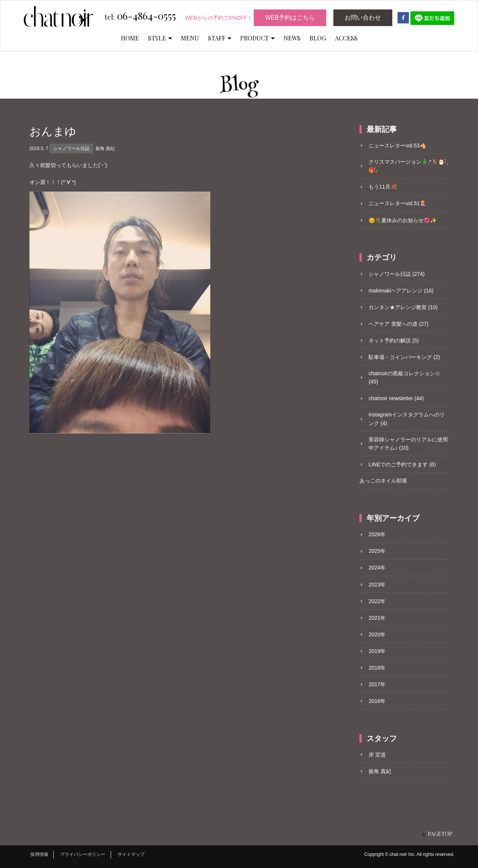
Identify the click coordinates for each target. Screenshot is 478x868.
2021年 (377, 618)
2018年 (377, 668)
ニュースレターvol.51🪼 (397, 203)
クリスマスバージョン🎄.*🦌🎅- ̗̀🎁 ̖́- (408, 166)
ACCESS (346, 38)
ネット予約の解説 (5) (394, 340)
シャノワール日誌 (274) (397, 274)
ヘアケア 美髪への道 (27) (399, 324)
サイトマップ (131, 854)
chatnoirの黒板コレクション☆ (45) (404, 378)
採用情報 (39, 854)
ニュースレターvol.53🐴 (397, 145)
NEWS (292, 38)
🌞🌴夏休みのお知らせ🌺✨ (402, 220)
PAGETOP (440, 834)
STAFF (220, 38)
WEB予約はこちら (290, 18)
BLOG (318, 38)
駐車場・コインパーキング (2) (404, 357)
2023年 (377, 585)
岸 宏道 (377, 755)
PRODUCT (257, 38)
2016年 (377, 701)
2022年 (377, 601)
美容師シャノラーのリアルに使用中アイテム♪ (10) (408, 444)
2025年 (377, 551)
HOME (130, 38)
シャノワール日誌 (71, 149)
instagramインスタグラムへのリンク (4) (406, 419)
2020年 (377, 634)
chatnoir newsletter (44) (396, 398)
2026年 (377, 534)
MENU (190, 38)
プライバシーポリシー (83, 854)
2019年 (377, 651)
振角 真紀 (105, 149)
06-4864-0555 (140, 16)
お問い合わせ (363, 18)
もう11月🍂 (383, 187)
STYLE (160, 38)
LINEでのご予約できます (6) (402, 464)
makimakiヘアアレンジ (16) (401, 291)
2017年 (377, 684)
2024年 (377, 568)
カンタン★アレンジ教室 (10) (403, 307)
